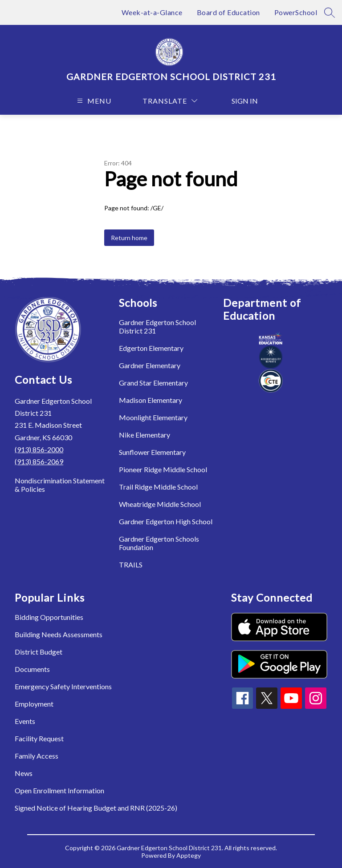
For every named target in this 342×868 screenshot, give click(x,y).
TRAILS (131, 565)
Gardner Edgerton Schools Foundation (159, 543)
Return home (129, 238)
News (24, 773)
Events (25, 721)
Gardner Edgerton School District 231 (157, 326)
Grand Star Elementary (153, 383)
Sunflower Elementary (152, 452)
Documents (32, 669)
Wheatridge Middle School (160, 504)
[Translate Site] (170, 101)
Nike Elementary (145, 435)
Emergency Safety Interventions (63, 686)
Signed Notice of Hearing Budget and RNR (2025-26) (96, 808)
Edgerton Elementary (151, 348)
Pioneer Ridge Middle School (163, 469)
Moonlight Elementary (153, 417)
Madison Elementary (151, 400)
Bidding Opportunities (49, 617)
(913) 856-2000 (39, 449)
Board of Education (228, 12)
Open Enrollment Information (59, 790)
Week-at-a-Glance (152, 12)
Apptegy (189, 855)
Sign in (245, 101)
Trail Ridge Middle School (158, 487)
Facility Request (39, 738)
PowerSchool (296, 12)
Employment (34, 704)
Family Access (37, 756)
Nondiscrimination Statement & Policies (60, 485)
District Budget (39, 652)
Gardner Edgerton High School (166, 521)
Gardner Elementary (150, 365)
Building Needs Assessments (59, 634)
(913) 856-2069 (39, 461)
